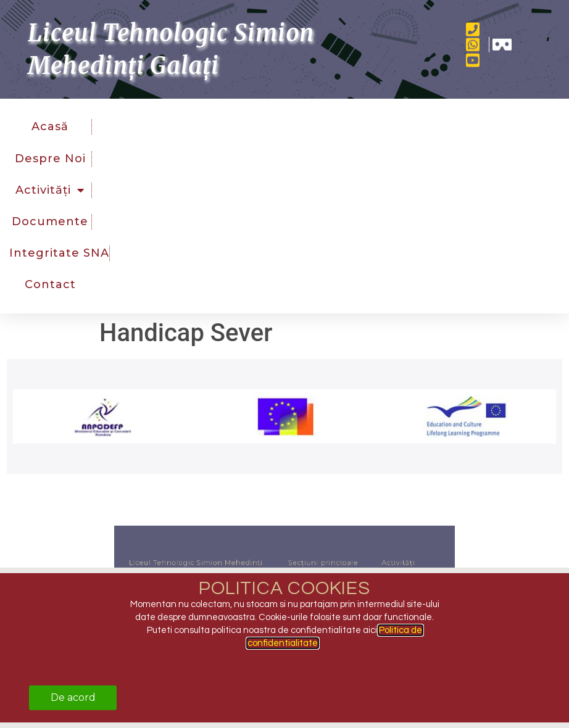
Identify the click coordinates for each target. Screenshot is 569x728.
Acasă (50, 126)
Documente (50, 221)
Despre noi (50, 158)
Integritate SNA (59, 253)
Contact (50, 284)
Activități (50, 190)
